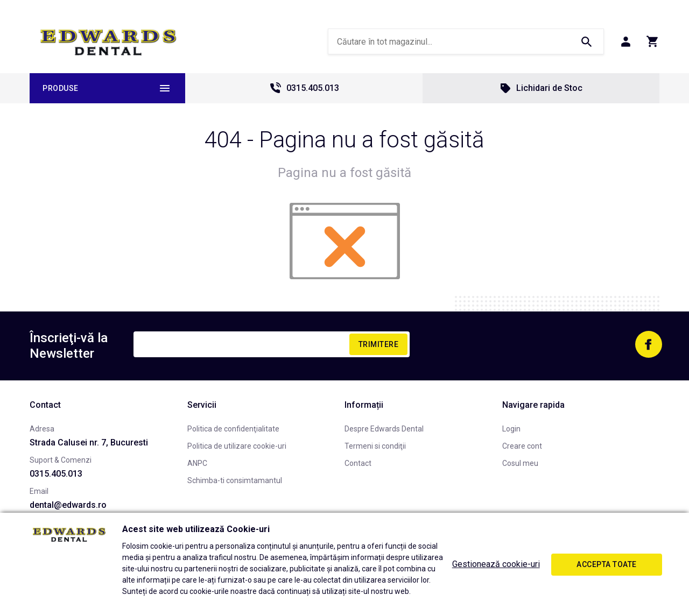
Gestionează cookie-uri (496, 564)
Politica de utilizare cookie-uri (237, 446)
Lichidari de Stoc (541, 88)
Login (511, 429)
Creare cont (522, 446)
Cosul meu (520, 463)
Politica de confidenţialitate (233, 429)
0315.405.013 (304, 88)
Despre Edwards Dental (384, 429)
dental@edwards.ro (68, 505)
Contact (358, 463)
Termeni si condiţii (375, 446)
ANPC (197, 463)
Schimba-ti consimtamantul (235, 480)
